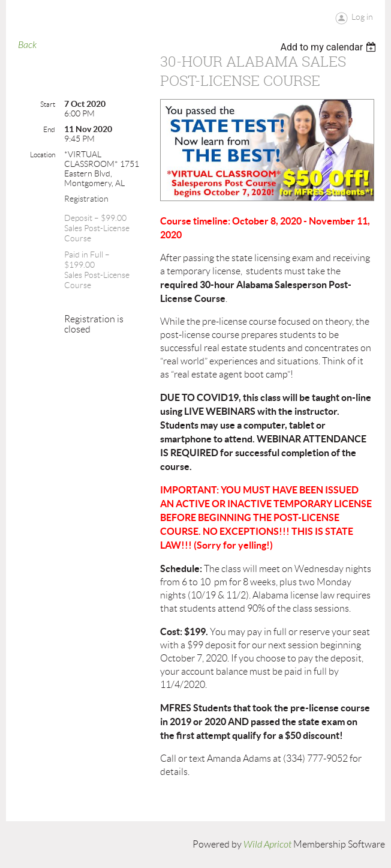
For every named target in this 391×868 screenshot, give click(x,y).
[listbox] (330, 47)
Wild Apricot (267, 845)
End (49, 129)
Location (43, 155)
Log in (362, 17)
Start (48, 104)
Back (27, 45)
